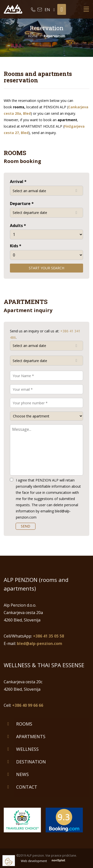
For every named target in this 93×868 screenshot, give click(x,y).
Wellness (27, 749)
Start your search (46, 268)
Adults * (18, 226)
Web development (46, 861)
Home (33, 36)
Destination (31, 762)
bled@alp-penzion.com (40, 643)
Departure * (22, 204)
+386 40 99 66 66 (28, 705)
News (22, 774)
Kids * (16, 246)
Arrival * (18, 182)
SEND (26, 526)
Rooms (24, 724)
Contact (27, 787)
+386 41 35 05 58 (48, 636)
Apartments (31, 736)
